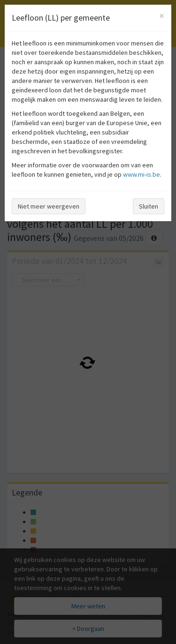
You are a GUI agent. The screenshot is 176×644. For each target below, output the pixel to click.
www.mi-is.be (142, 174)
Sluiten (149, 206)
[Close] (162, 16)
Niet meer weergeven (49, 206)
